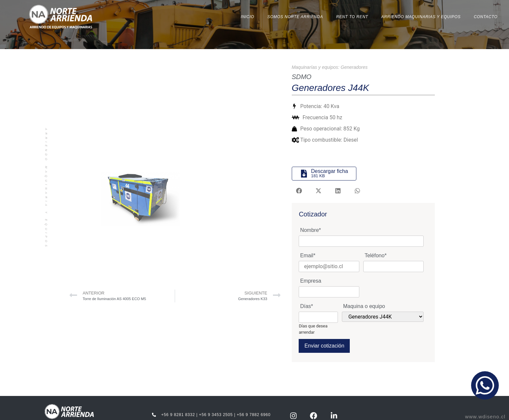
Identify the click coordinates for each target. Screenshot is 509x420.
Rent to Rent (352, 17)
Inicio (247, 17)
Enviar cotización (324, 346)
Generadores (354, 67)
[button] (299, 191)
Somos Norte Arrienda (295, 17)
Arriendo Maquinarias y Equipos (421, 17)
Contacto (486, 17)
